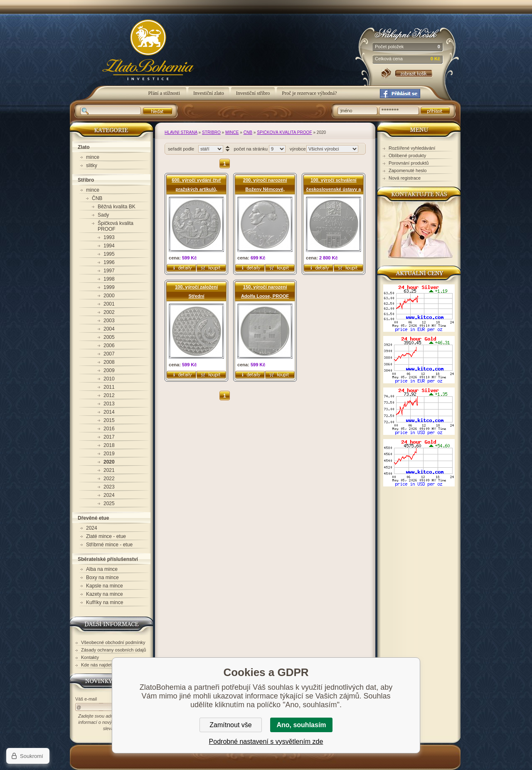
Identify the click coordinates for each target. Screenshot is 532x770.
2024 (109, 495)
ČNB (248, 132)
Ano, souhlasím (301, 725)
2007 (109, 354)
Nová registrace (405, 178)
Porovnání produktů (409, 163)
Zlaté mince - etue (106, 536)
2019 (109, 454)
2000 (109, 296)
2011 (109, 387)
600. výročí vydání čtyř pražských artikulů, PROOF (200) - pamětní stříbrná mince (196, 185)
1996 (109, 262)
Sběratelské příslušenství (108, 559)
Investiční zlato (209, 93)
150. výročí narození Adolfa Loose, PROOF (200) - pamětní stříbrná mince (265, 292)
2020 (109, 462)
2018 (109, 445)
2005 (109, 337)
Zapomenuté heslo (408, 170)
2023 (109, 487)
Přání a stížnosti (165, 93)
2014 (109, 412)
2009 (109, 370)
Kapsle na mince (105, 586)
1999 (109, 287)
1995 (109, 254)
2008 (109, 362)
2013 (109, 404)
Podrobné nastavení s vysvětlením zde (266, 742)
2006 (109, 346)
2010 (109, 379)
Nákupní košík (408, 33)
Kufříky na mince (105, 602)
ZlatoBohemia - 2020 (138, 54)
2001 (109, 304)
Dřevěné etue (93, 518)
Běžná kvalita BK (117, 207)
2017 (109, 437)
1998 (109, 279)
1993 (109, 237)
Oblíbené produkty (407, 155)
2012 (109, 395)
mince (232, 132)
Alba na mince (102, 569)
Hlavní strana (181, 132)
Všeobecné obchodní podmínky (113, 642)
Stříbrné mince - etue (109, 545)
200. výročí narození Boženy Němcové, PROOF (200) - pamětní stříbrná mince (265, 185)
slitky (92, 165)
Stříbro (211, 132)
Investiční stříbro (253, 93)
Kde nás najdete (98, 665)
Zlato (84, 147)
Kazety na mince (105, 594)
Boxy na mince (102, 577)
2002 (109, 312)
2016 (109, 429)
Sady (103, 215)
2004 (109, 329)
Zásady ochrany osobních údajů (113, 650)
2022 (109, 479)
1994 (109, 246)
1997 (109, 271)
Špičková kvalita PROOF (284, 132)
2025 (109, 503)
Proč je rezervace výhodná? (309, 93)
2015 (109, 420)
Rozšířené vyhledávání (412, 148)
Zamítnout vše (230, 725)
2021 (109, 470)
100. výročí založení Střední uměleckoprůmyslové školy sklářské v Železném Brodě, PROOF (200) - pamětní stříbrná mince (196, 292)
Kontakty (90, 657)
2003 (109, 321)
